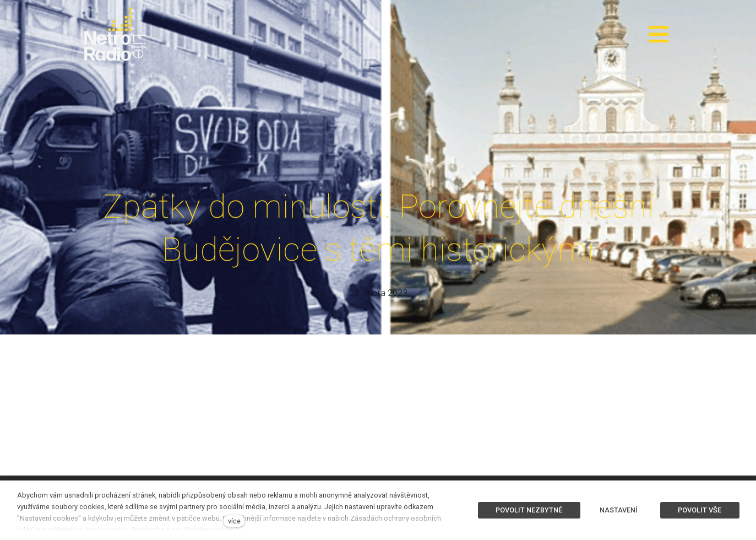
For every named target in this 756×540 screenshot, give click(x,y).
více (234, 521)
